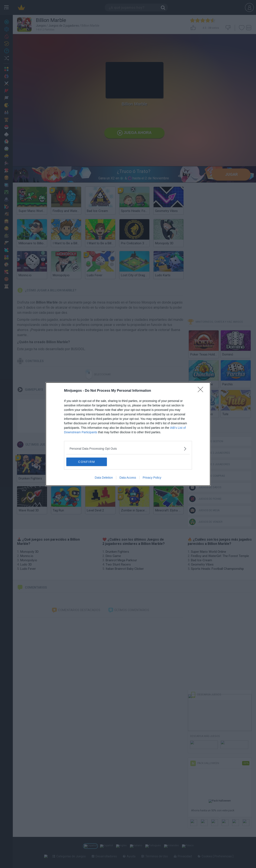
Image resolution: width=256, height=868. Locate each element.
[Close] (202, 391)
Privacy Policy (152, 478)
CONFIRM (87, 462)
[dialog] (128, 434)
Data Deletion (104, 478)
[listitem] (128, 449)
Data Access (128, 478)
